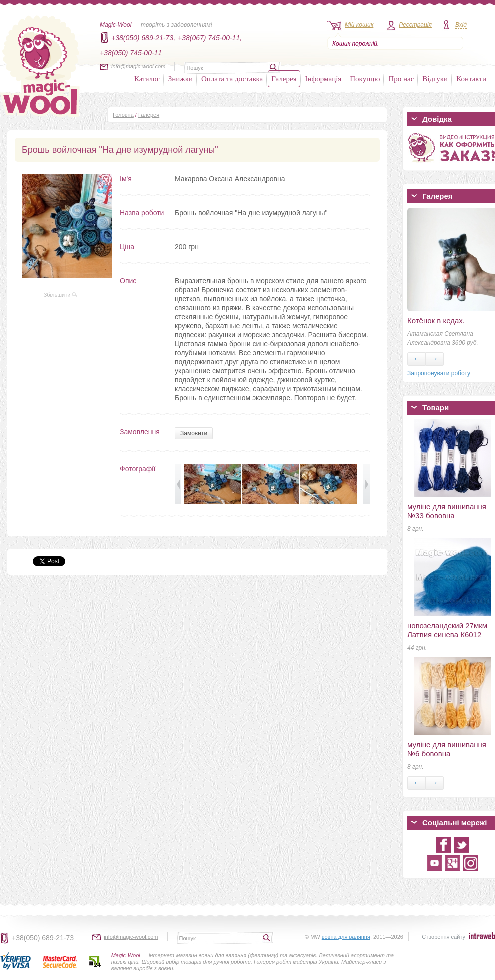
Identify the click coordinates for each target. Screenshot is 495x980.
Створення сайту (444, 937)
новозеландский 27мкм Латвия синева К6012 (447, 630)
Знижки (181, 79)
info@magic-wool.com (138, 66)
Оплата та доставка (232, 79)
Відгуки (435, 79)
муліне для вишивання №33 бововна (447, 511)
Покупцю (365, 79)
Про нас (401, 79)
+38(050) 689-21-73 (43, 938)
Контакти (471, 79)
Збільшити (61, 295)
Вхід (461, 25)
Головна (123, 115)
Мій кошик (359, 25)
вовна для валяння (346, 937)
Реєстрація (415, 25)
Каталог (147, 79)
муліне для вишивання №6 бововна (447, 749)
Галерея (284, 79)
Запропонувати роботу (439, 373)
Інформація (324, 79)
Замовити (194, 433)
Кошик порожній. (356, 44)
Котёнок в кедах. (436, 320)
